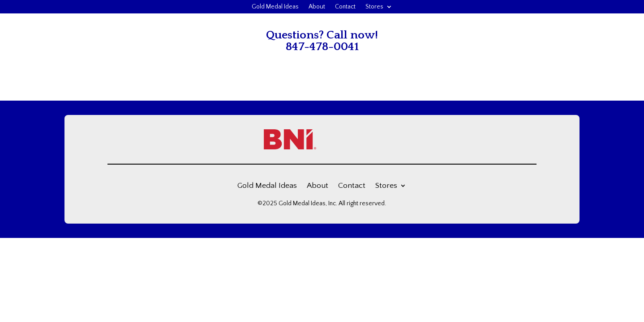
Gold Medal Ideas (275, 7)
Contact (345, 7)
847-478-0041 (322, 47)
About (317, 7)
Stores (374, 7)
